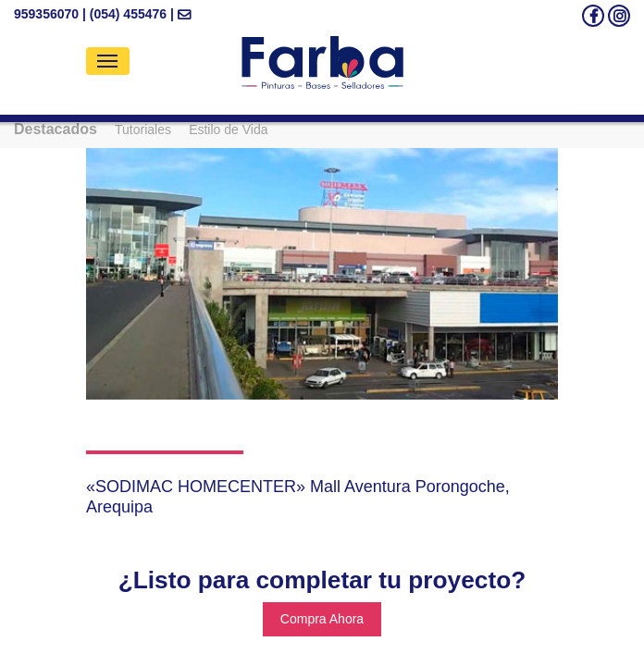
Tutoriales (143, 129)
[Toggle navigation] (108, 61)
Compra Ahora (322, 619)
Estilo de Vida (228, 129)
